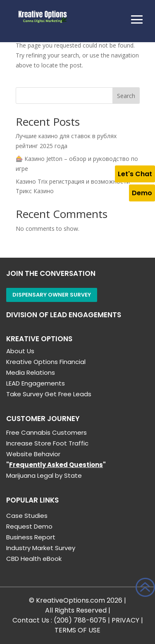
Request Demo (29, 526)
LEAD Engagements (36, 383)
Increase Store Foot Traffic (47, 443)
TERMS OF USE (77, 630)
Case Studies (27, 516)
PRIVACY (125, 620)
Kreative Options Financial (46, 362)
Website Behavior (33, 454)
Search (126, 96)
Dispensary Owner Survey (52, 295)
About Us (20, 351)
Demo (142, 193)
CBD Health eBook (34, 559)
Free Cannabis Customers (46, 432)
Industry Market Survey (41, 548)
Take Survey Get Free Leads (49, 394)
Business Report (31, 537)
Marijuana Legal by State (44, 475)
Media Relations (31, 372)
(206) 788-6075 (80, 620)
